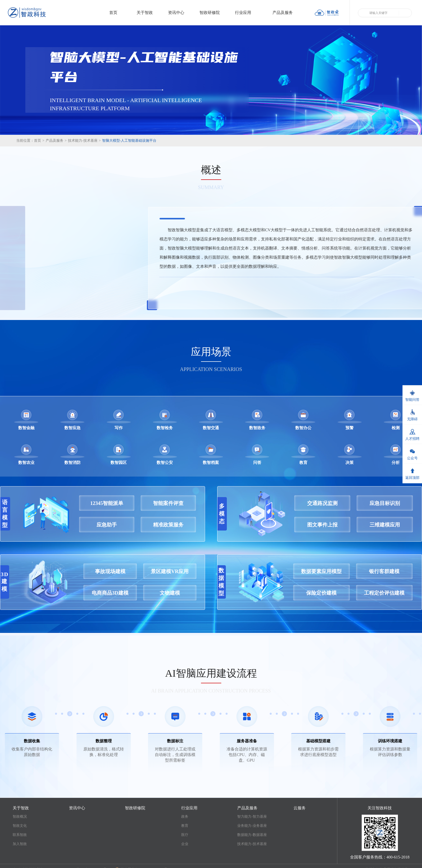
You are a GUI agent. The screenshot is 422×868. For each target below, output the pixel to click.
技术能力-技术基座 (84, 152)
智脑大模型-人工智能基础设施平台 (129, 152)
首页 (113, 13)
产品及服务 (286, 13)
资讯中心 (176, 13)
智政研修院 (210, 13)
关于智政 (145, 13)
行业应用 (246, 13)
